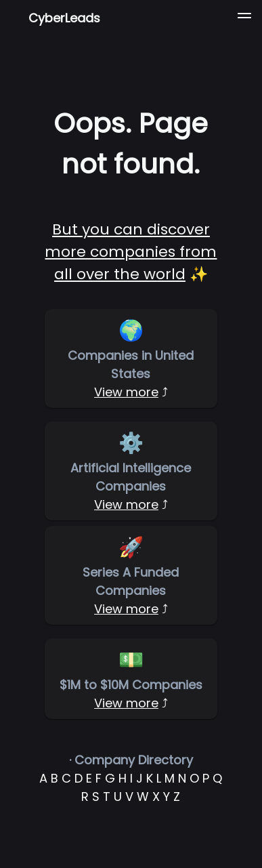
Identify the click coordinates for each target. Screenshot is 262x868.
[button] (244, 18)
